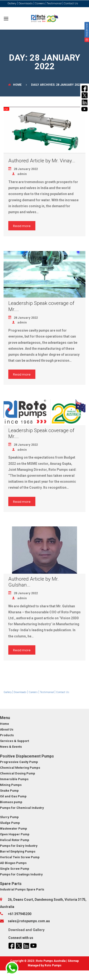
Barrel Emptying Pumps (18, 851)
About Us (7, 729)
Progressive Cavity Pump (19, 762)
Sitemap (73, 961)
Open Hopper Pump (15, 834)
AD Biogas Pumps (13, 863)
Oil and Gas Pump (13, 796)
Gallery (39, 930)
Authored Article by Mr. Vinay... (42, 161)
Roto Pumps (53, 965)
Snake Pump (9, 791)
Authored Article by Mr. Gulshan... (33, 582)
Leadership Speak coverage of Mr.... (41, 306)
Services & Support (14, 741)
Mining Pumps (11, 785)
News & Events (11, 747)
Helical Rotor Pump (15, 840)
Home (15, 85)
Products (7, 735)
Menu (5, 718)
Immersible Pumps (14, 779)
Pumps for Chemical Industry (22, 808)
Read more (22, 226)
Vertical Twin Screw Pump (20, 857)
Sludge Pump (10, 823)
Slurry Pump (9, 817)
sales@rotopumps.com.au (29, 921)
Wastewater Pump (14, 829)
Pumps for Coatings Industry (21, 874)
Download (16, 930)
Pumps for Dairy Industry (19, 846)
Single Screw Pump (15, 869)
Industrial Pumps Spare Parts (22, 889)
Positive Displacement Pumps (27, 756)
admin (19, 174)
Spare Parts (11, 884)
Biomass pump (11, 802)
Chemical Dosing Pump (18, 773)
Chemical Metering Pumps (20, 768)
